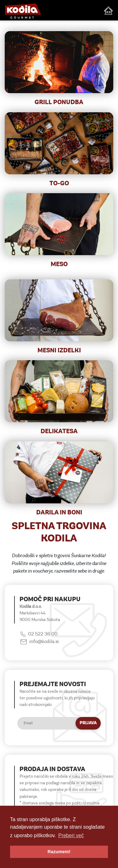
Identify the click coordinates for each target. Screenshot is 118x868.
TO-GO (59, 184)
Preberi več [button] (71, 835)
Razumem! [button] (59, 852)
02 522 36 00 (43, 634)
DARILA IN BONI (59, 513)
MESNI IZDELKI (59, 351)
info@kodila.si (44, 642)
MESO (59, 265)
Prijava (88, 723)
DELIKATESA (59, 432)
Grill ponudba (59, 103)
